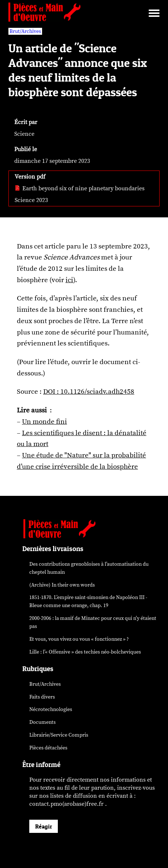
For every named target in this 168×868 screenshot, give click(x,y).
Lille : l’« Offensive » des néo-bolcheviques (85, 652)
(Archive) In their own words (62, 585)
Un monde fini (44, 422)
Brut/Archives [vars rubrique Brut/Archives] (25, 31)
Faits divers (42, 697)
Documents (42, 722)
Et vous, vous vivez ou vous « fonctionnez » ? (79, 639)
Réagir (44, 826)
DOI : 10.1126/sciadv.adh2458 (89, 392)
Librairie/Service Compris (59, 735)
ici (69, 280)
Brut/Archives (45, 684)
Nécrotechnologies (51, 709)
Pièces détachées (48, 748)
